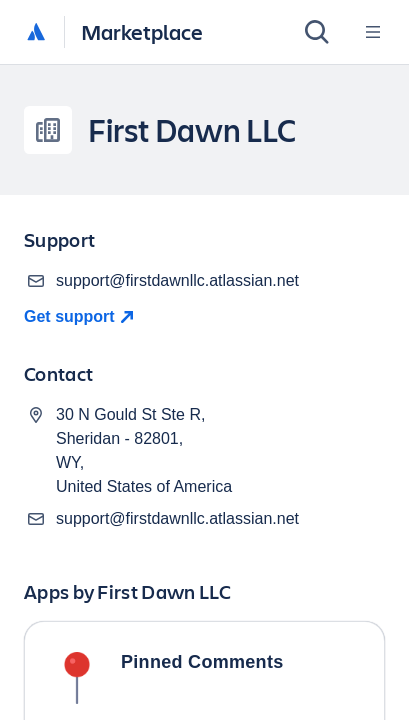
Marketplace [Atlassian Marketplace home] (142, 31)
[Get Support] (81, 317)
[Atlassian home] (36, 33)
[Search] (317, 32)
